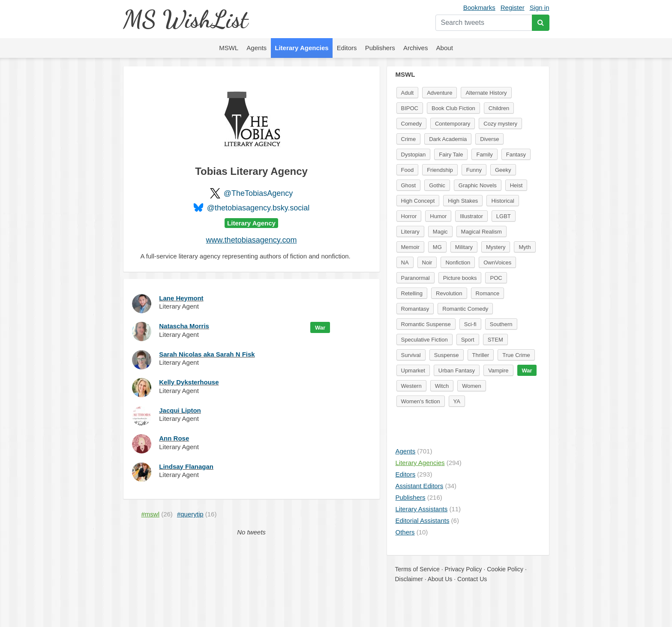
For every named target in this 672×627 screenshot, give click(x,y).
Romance (488, 293)
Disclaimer (409, 579)
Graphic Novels (478, 185)
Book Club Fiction (453, 108)
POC (496, 278)
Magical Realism (481, 232)
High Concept (418, 201)
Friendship (440, 170)
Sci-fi (470, 324)
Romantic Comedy (465, 309)
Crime (409, 139)
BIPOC (410, 108)
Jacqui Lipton (180, 410)
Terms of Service (417, 569)
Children (499, 108)
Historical (502, 201)
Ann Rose (174, 438)
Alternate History (486, 93)
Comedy (411, 124)
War (320, 328)
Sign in (540, 7)
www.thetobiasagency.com (252, 240)
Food (408, 170)
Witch (442, 386)
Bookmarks (479, 7)
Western (411, 386)
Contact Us (472, 579)
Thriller (481, 355)
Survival (411, 355)
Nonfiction (458, 262)
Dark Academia (448, 139)
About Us (440, 579)
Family (484, 154)
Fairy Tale (451, 154)
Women (472, 386)
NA (405, 262)
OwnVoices (497, 262)
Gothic (437, 185)
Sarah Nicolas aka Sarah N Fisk (207, 354)
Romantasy (415, 309)
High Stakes (463, 201)
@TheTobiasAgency (258, 193)
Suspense (447, 355)
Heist (516, 185)
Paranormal (415, 278)
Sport (468, 340)
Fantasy (516, 154)
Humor (438, 216)
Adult (408, 93)
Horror (409, 216)
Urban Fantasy (457, 370)
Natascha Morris (184, 326)
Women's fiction (421, 401)
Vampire (498, 370)
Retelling (412, 293)
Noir (427, 262)
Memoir (410, 247)
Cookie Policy (505, 569)
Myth (525, 247)
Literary (410, 232)
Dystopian (414, 154)
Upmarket (413, 370)
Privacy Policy (463, 569)
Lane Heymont (181, 298)
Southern (501, 324)
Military (464, 247)
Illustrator (471, 216)
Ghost (409, 185)
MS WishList (185, 19)
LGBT (504, 216)
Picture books (460, 278)
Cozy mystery (500, 124)
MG (437, 247)
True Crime (516, 355)
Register (513, 7)
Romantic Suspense (426, 324)
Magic (440, 232)
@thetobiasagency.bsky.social (258, 208)
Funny (474, 170)
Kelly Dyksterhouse (189, 382)
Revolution (449, 293)
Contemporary (453, 124)
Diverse (489, 139)
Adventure (439, 93)
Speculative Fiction (424, 340)
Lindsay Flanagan (186, 466)
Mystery (496, 247)
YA (457, 401)
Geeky (503, 170)
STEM (495, 340)
